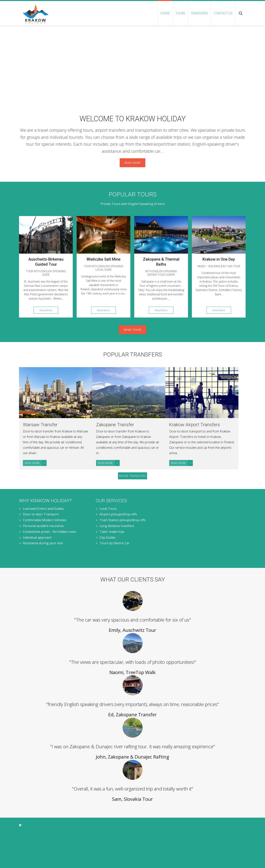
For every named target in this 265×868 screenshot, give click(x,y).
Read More (132, 163)
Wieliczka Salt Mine (103, 259)
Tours (180, 13)
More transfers (133, 476)
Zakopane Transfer (115, 425)
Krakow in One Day (219, 259)
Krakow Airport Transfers (195, 425)
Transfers (199, 13)
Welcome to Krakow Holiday (133, 119)
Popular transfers (133, 354)
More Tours (132, 330)
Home (165, 13)
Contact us (223, 13)
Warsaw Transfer (40, 425)
